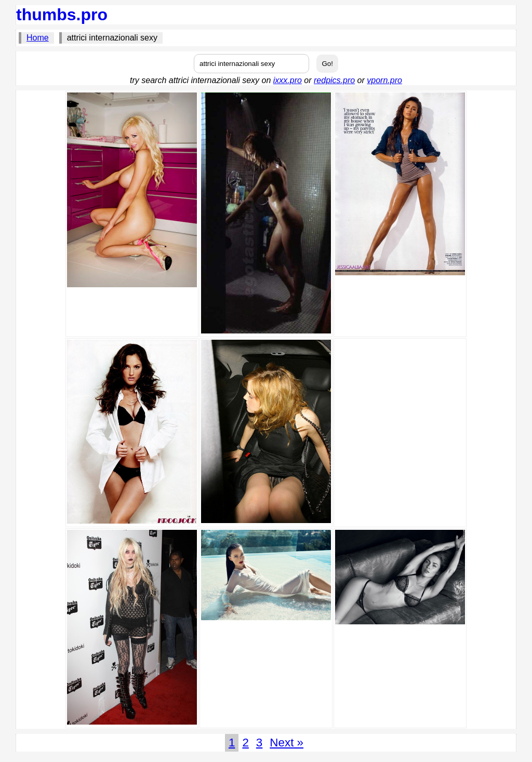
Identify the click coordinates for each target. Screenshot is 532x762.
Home (38, 38)
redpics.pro (334, 80)
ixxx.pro (288, 80)
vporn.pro (384, 80)
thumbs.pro (62, 15)
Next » (287, 743)
